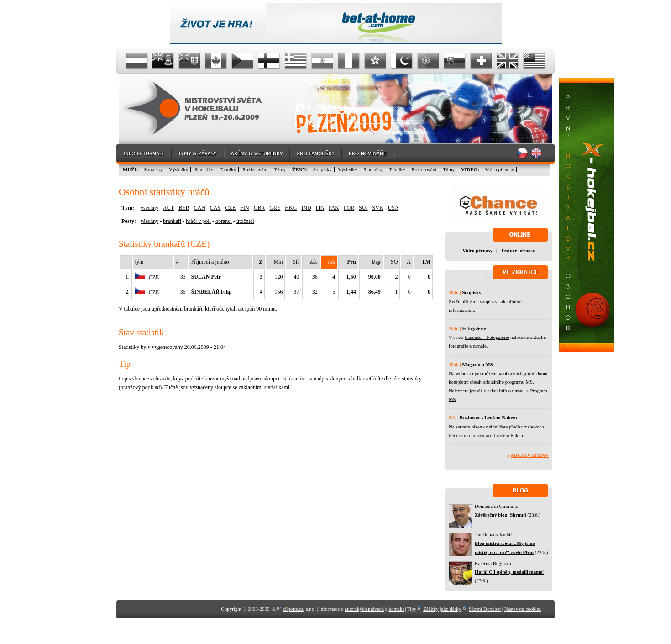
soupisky (488, 301)
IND (306, 208)
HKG (291, 208)
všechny (149, 208)
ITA (320, 208)
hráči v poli (198, 221)
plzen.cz (480, 427)
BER (184, 208)
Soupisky (153, 169)
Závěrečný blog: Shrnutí (501, 515)
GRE (275, 208)
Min (278, 262)
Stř (296, 262)
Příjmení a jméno (210, 262)
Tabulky (228, 169)
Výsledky (178, 169)
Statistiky (204, 169)
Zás (313, 262)
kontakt (396, 609)
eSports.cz (293, 609)
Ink (331, 262)
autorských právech (364, 609)
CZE (231, 208)
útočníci (245, 221)
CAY (215, 208)
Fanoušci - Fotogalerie (487, 337)
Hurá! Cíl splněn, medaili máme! (509, 572)
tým (139, 262)
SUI (363, 208)
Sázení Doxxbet (485, 609)
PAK (334, 208)
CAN (199, 208)
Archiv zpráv (530, 455)
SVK (378, 208)
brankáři (172, 221)
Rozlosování (255, 169)
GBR (259, 208)
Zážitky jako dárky (442, 609)
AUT (168, 208)
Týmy (280, 169)
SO (394, 262)
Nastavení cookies (523, 609)
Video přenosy (500, 169)
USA (393, 208)
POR (349, 208)
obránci (224, 221)
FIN (244, 208)
